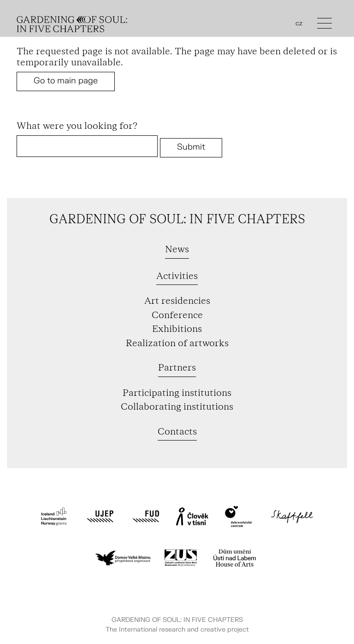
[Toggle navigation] (324, 26)
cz (299, 23)
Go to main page (66, 81)
